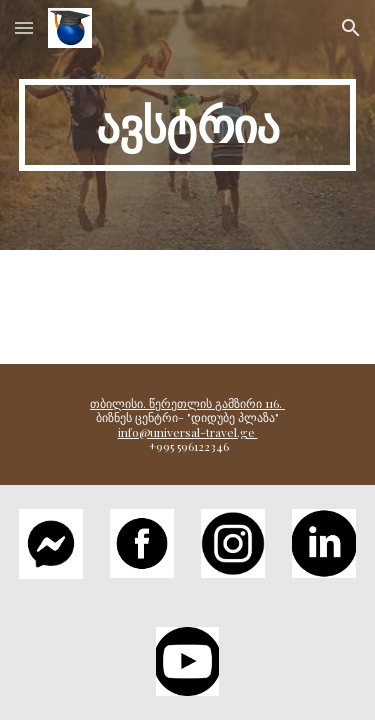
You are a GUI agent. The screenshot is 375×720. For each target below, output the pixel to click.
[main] (188, 125)
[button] (24, 27)
